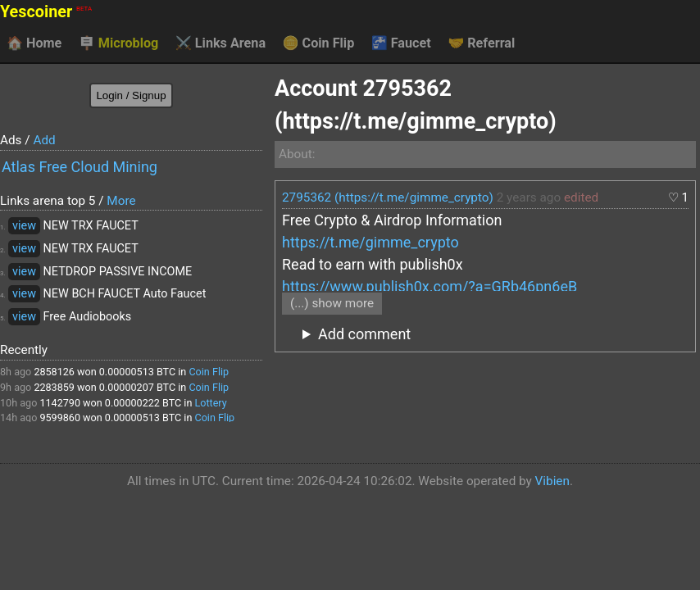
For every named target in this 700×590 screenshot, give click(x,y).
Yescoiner (46, 12)
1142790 (60, 403)
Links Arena (220, 43)
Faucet (401, 43)
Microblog (119, 43)
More (121, 201)
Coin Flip (319, 43)
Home (34, 43)
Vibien (552, 481)
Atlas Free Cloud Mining (80, 167)
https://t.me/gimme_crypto (370, 242)
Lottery (210, 403)
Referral (481, 43)
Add (44, 140)
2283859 (54, 387)
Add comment (364, 334)
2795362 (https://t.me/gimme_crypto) (388, 197)
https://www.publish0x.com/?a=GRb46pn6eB (430, 286)
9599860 (60, 418)
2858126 (54, 372)
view (24, 226)
